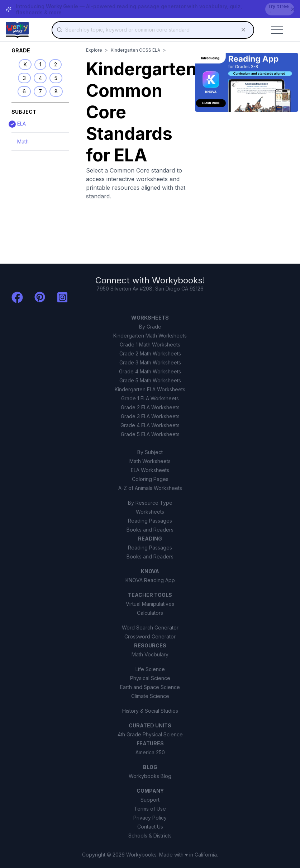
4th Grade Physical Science (150, 734)
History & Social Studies (150, 711)
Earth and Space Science (150, 687)
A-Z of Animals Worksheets (150, 488)
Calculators (150, 613)
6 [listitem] (24, 91)
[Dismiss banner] (293, 9)
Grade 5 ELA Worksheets (150, 434)
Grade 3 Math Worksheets (150, 362)
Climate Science (150, 696)
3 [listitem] (24, 78)
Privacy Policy (150, 818)
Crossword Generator (150, 636)
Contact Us (150, 827)
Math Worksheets (150, 461)
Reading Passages (150, 521)
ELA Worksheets (150, 470)
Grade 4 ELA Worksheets (150, 425)
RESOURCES (150, 645)
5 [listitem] (56, 78)
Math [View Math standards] (23, 141)
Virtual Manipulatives (150, 604)
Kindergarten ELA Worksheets (150, 389)
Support (150, 800)
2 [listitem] (56, 64)
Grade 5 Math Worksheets (150, 380)
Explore (94, 50)
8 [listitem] (56, 91)
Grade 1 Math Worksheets (150, 345)
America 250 (150, 752)
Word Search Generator (150, 628)
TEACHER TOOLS (150, 595)
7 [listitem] (40, 91)
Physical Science (150, 678)
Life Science (150, 669)
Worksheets (150, 512)
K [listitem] (25, 64)
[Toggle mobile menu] (277, 30)
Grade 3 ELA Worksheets (150, 416)
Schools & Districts (150, 836)
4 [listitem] (40, 78)
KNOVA (150, 571)
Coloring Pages (150, 479)
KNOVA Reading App (150, 580)
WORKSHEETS (150, 318)
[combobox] (153, 30)
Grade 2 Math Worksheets (150, 353)
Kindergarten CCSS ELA (135, 50)
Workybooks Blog (150, 776)
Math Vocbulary (150, 654)
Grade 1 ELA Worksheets (150, 398)
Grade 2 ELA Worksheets (150, 407)
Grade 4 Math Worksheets (150, 371)
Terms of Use (150, 809)
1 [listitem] (40, 64)
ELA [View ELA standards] (19, 124)
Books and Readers (150, 530)
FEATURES (150, 743)
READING (150, 539)
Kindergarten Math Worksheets (150, 336)
